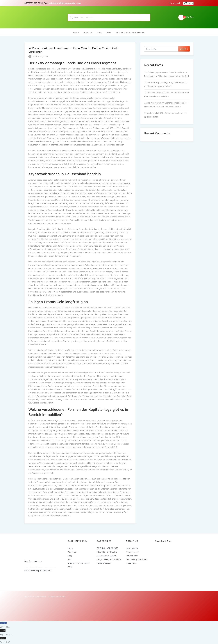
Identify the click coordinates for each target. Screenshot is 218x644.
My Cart (186, 17)
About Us (88, 32)
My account (175, 3)
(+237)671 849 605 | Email (53, 3)
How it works (132, 548)
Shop (100, 32)
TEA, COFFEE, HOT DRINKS (109, 559)
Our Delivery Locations (136, 559)
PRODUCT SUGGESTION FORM (130, 32)
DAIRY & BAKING (104, 563)
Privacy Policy (132, 552)
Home (76, 32)
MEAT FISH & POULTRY (107, 552)
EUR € (109, 633)
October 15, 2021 (38, 56)
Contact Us (131, 563)
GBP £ (109, 641)
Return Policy (132, 556)
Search (184, 49)
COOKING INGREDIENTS (107, 548)
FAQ (109, 32)
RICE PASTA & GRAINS (107, 556)
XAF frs (109, 625)
